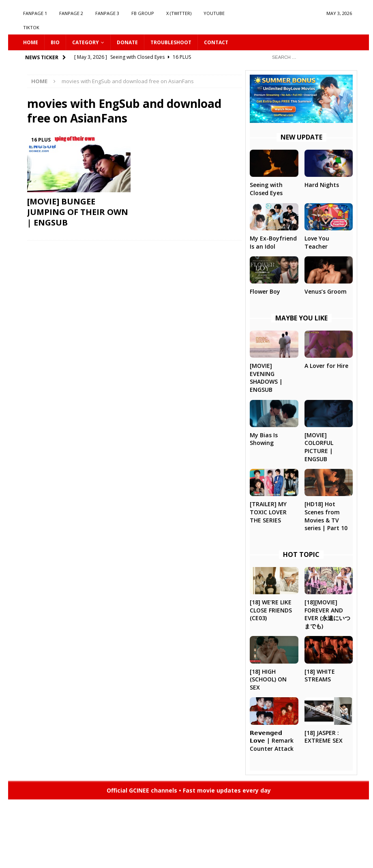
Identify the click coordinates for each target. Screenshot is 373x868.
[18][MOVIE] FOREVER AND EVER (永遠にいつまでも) (327, 614)
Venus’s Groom (326, 291)
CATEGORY (86, 42)
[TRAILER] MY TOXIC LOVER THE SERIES (268, 512)
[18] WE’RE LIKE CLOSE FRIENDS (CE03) (271, 610)
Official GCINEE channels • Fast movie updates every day (189, 790)
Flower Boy (265, 291)
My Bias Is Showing (264, 439)
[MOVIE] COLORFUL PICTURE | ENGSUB (319, 447)
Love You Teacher (317, 242)
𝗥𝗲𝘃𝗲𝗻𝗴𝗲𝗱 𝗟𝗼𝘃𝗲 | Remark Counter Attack (272, 741)
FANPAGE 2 (71, 13)
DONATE (127, 42)
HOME (31, 42)
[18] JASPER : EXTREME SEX (324, 737)
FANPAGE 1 (35, 13)
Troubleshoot (171, 42)
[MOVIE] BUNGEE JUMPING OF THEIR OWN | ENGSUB (78, 212)
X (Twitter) (179, 13)
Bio (55, 42)
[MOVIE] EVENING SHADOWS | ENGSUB (266, 378)
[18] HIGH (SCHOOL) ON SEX (268, 679)
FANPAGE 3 (107, 13)
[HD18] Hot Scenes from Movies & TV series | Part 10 (326, 516)
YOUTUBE (214, 13)
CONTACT (216, 42)
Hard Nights (322, 185)
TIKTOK (31, 27)
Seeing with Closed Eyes (266, 189)
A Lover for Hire (326, 366)
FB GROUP (143, 13)
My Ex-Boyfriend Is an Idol (273, 242)
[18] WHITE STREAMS (320, 676)
